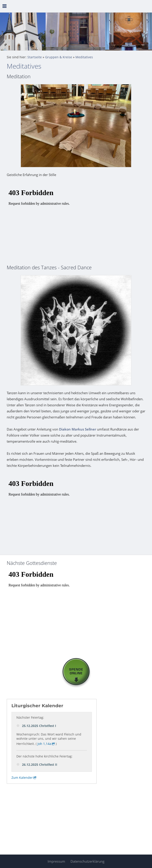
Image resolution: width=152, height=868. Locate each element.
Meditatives (84, 57)
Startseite (35, 57)
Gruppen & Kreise (59, 57)
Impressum (56, 861)
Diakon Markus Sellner (78, 429)
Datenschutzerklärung (87, 861)
